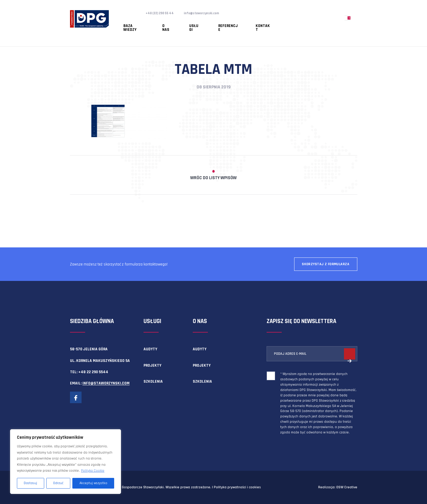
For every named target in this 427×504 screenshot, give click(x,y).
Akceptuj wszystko (93, 483)
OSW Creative (347, 487)
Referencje (198, 22)
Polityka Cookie (93, 471)
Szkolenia (153, 381)
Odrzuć (58, 483)
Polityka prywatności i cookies (237, 487)
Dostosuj (30, 483)
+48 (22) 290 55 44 (162, 13)
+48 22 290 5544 (93, 372)
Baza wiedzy (129, 22)
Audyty (150, 349)
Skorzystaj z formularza (326, 264)
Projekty (152, 365)
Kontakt (224, 22)
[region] (66, 462)
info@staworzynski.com (210, 13)
